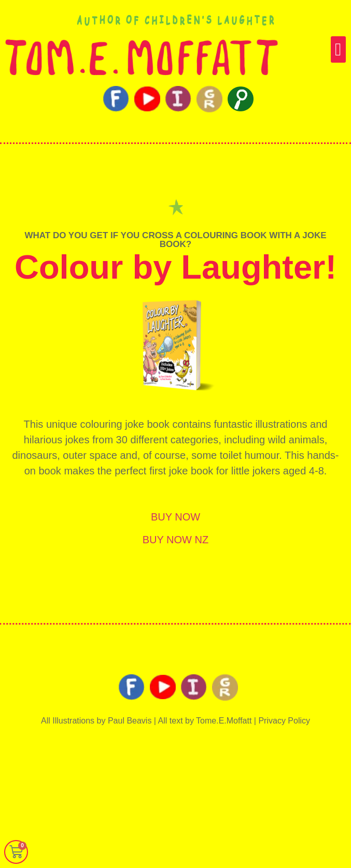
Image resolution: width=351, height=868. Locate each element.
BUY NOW (175, 517)
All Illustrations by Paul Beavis (96, 721)
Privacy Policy (284, 721)
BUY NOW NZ (175, 540)
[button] (338, 49)
